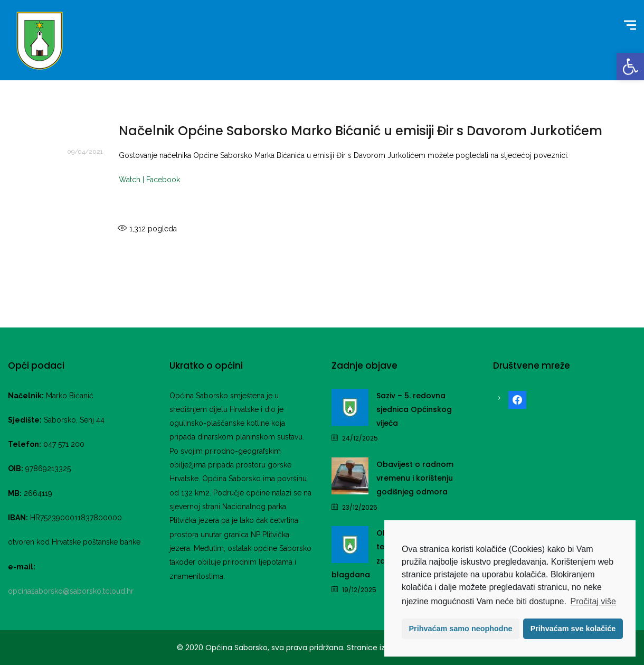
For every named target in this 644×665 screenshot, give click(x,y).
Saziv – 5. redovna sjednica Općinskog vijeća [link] (414, 410)
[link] (630, 67)
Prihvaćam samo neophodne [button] (461, 629)
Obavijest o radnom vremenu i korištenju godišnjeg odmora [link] (415, 478)
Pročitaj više (593, 601)
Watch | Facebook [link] (149, 180)
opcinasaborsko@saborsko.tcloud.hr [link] (71, 591)
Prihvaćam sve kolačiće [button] (573, 629)
